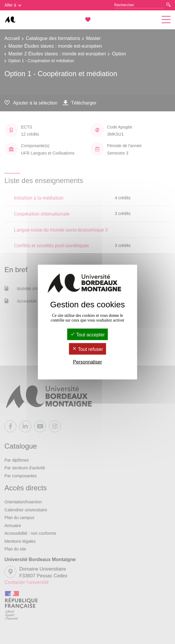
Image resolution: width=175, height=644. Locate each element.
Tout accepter (87, 334)
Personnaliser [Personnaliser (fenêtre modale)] (87, 362)
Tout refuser (88, 349)
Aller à (13, 5)
